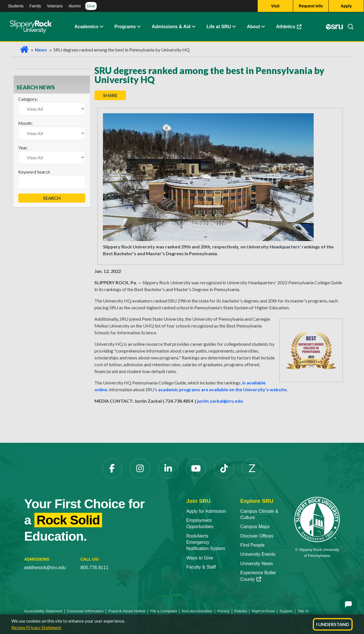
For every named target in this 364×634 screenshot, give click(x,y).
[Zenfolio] (252, 468)
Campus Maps (255, 527)
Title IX (303, 611)
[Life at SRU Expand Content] (234, 27)
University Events (258, 554)
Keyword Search (34, 172)
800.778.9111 (94, 568)
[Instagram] (140, 468)
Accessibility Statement (43, 611)
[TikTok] (224, 468)
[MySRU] (334, 27)
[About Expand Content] (138, 27)
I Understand (333, 624)
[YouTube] (196, 468)
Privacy (223, 611)
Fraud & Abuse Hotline (127, 611)
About (253, 27)
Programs (125, 27)
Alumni (75, 6)
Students (16, 6)
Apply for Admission (206, 511)
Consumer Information (85, 611)
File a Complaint (164, 611)
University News (257, 564)
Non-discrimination (197, 611)
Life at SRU (219, 27)
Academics (87, 27)
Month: (25, 123)
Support (286, 611)
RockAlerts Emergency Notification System (206, 542)
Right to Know (263, 611)
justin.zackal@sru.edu (220, 401)
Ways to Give (200, 558)
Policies (241, 611)
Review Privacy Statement (36, 627)
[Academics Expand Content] (101, 27)
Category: (28, 99)
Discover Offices (257, 536)
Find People (252, 545)
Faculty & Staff (201, 567)
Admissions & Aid (171, 27)
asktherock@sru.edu (45, 568)
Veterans (55, 6)
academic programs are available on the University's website (222, 389)
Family (35, 6)
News (41, 50)
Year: (23, 148)
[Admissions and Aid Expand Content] (194, 27)
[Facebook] (112, 468)
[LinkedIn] (168, 468)
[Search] (348, 27)
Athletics (289, 27)
